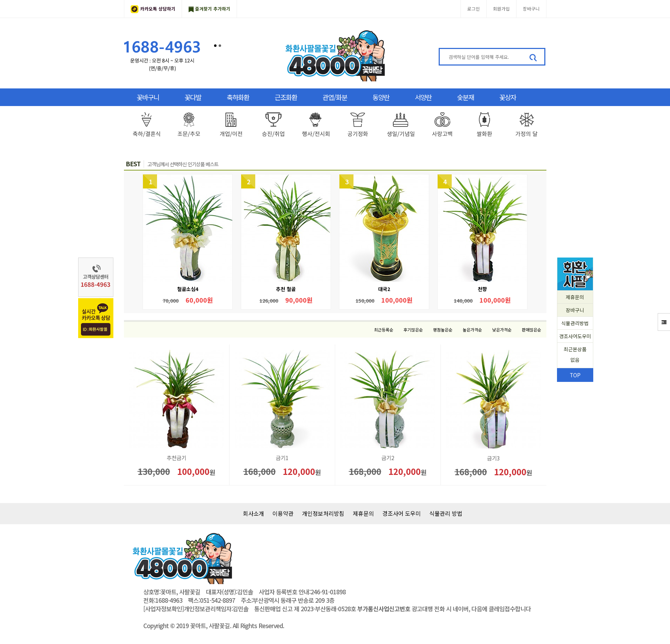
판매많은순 (531, 330)
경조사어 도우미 (402, 513)
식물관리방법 (575, 323)
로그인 (474, 9)
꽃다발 (193, 97)
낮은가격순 (502, 330)
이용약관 (283, 513)
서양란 (423, 97)
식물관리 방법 (446, 513)
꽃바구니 (148, 97)
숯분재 (465, 97)
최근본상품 (575, 355)
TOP (575, 375)
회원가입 (501, 9)
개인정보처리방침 (323, 513)
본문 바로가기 (0, 0)
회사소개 (253, 513)
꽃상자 (508, 97)
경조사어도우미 (575, 336)
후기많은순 (413, 330)
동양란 (381, 97)
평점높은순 (443, 330)
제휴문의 (575, 297)
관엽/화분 (335, 97)
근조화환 (286, 97)
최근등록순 (384, 330)
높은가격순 (472, 330)
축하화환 (238, 97)
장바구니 (531, 9)
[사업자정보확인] (164, 609)
